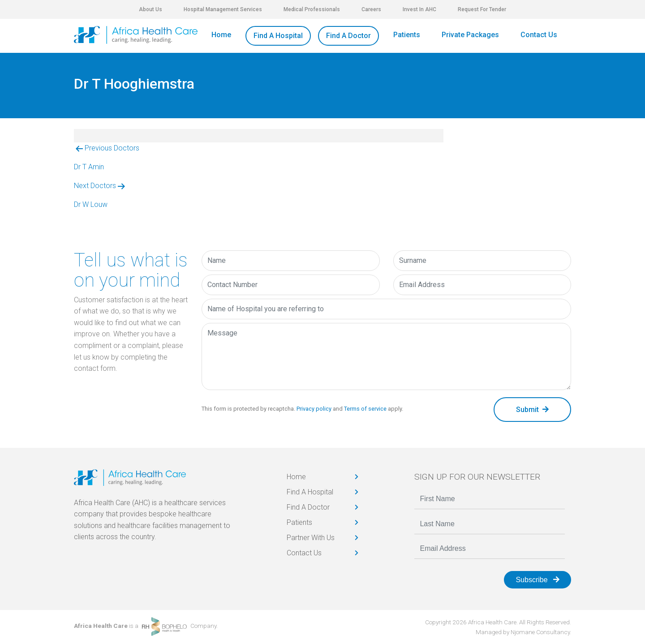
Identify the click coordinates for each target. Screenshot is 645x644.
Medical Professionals (312, 9)
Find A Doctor (348, 36)
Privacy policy (314, 409)
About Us (150, 9)
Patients (407, 35)
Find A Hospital (278, 36)
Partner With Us (311, 538)
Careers (371, 9)
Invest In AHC (419, 9)
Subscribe (537, 580)
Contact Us (539, 35)
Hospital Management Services (223, 9)
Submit (532, 410)
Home (221, 35)
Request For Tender (482, 9)
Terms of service (365, 409)
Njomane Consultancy (540, 632)
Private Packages (470, 35)
